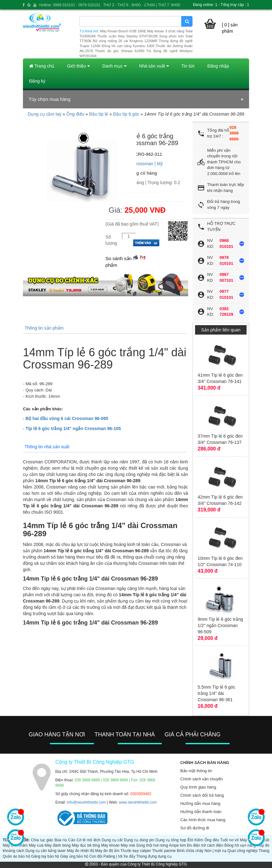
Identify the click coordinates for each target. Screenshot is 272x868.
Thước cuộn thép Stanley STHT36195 (127, 36)
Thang (264, 851)
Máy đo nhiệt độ (81, 851)
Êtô (190, 840)
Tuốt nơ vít (229, 840)
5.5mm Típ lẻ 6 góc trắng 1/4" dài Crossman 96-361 (216, 693)
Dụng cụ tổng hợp (171, 840)
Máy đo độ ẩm (107, 851)
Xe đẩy (129, 856)
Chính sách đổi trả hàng (202, 795)
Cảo (72, 840)
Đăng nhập (218, 66)
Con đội (96, 856)
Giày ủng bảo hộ (74, 856)
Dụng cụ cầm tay (45, 114)
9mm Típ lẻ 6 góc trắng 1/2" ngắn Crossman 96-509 (220, 625)
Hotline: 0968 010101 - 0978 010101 (70, 5)
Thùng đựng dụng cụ (154, 856)
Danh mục (114, 66)
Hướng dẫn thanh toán (201, 812)
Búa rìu (61, 840)
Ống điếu (75, 114)
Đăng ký (37, 81)
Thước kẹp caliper (136, 851)
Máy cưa (36, 845)
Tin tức (188, 66)
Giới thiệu (78, 66)
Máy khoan (110, 845)
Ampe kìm (177, 845)
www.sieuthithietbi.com (138, 802)
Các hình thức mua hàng (203, 820)
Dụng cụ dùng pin (139, 840)
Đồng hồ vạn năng (240, 845)
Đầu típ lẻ (99, 114)
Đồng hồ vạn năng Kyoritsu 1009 (128, 46)
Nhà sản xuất (154, 66)
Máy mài (128, 845)
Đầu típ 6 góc (126, 114)
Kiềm (199, 840)
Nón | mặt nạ (215, 851)
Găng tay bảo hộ (45, 856)
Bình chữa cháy (190, 851)
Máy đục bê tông (86, 845)
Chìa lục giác (42, 840)
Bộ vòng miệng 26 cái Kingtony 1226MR (125, 41)
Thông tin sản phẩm (44, 328)
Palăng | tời (113, 856)
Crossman (143, 164)
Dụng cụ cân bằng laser (46, 851)
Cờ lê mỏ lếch (88, 840)
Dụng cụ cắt (112, 840)
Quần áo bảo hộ (16, 856)
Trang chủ (42, 66)
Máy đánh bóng (58, 845)
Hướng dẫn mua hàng (200, 803)
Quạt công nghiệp (242, 851)
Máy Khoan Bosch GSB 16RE (123, 31)
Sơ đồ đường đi (195, 828)
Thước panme (164, 851)
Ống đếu (212, 840)
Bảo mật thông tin (196, 771)
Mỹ (160, 164)
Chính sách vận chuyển (201, 779)
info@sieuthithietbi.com (86, 802)
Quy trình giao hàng (198, 787)
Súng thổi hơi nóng (152, 845)
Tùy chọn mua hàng (49, 99)
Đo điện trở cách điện (205, 845)
